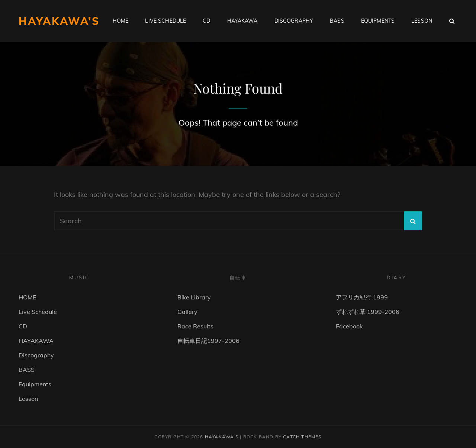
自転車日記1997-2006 (208, 341)
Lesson (422, 21)
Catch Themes (302, 437)
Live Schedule (165, 21)
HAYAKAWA (242, 21)
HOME (121, 21)
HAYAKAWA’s (59, 21)
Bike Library (194, 297)
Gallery (187, 312)
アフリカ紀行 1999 (362, 297)
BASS (337, 21)
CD (206, 21)
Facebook (349, 326)
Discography (294, 21)
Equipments (378, 21)
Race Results (195, 326)
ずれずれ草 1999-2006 (368, 312)
